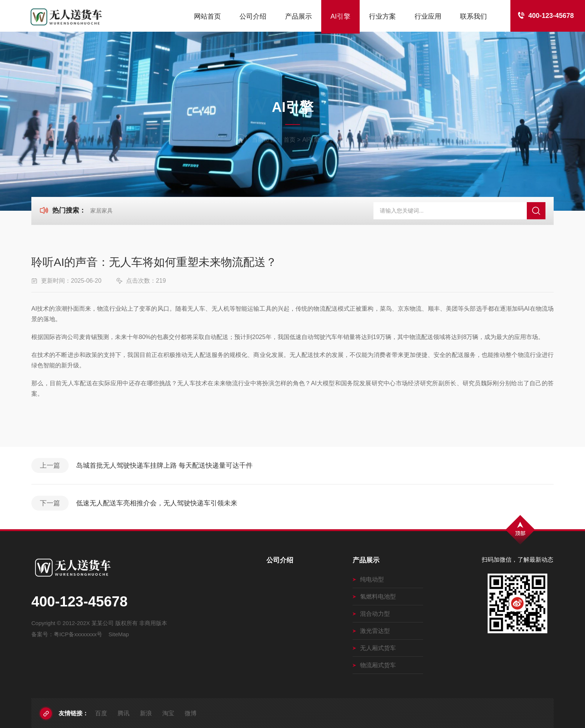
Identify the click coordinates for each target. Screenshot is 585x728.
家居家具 (101, 211)
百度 (101, 713)
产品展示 (298, 16)
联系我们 (473, 16)
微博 (191, 713)
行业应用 (428, 16)
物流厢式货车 (374, 665)
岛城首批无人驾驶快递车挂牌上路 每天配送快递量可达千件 (164, 465)
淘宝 (168, 713)
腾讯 (123, 713)
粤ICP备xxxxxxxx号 (78, 634)
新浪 (146, 713)
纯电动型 (368, 579)
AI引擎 (340, 16)
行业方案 (382, 16)
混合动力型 (371, 614)
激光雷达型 (371, 631)
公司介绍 (253, 16)
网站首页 (207, 16)
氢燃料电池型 (374, 597)
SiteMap (119, 634)
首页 (290, 140)
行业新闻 (339, 140)
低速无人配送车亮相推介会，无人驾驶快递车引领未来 (157, 503)
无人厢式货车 (374, 648)
